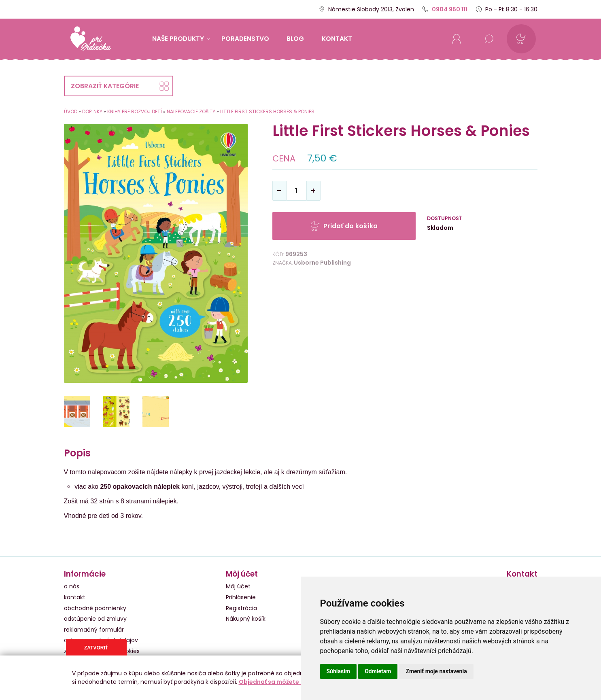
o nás (72, 586)
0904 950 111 (450, 9)
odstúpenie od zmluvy (95, 619)
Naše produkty (181, 39)
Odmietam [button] (378, 671)
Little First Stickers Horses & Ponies (267, 111)
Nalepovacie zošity (191, 111)
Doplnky (92, 111)
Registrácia (241, 608)
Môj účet (238, 586)
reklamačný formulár (94, 630)
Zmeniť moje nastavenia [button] (436, 671)
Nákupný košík (246, 619)
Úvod (71, 111)
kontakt (337, 39)
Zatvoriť (96, 648)
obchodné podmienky (95, 608)
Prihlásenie (241, 597)
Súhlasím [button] (339, 671)
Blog (295, 39)
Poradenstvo (245, 39)
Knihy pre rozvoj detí (135, 111)
